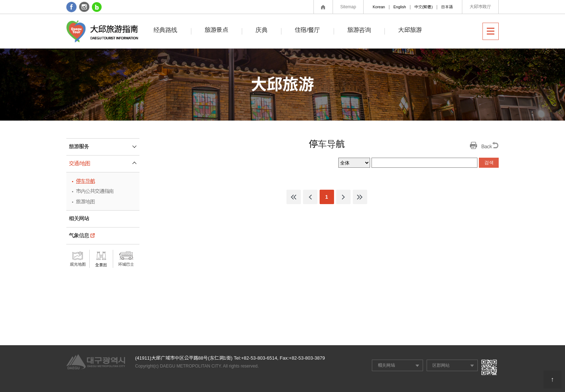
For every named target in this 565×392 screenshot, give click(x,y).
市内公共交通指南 (95, 191)
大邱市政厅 (480, 7)
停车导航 (85, 181)
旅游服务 (104, 149)
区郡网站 (441, 365)
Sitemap (348, 7)
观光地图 (78, 264)
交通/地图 (104, 161)
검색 (489, 163)
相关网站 (79, 218)
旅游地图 (85, 202)
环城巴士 (126, 264)
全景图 (101, 265)
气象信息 (79, 235)
